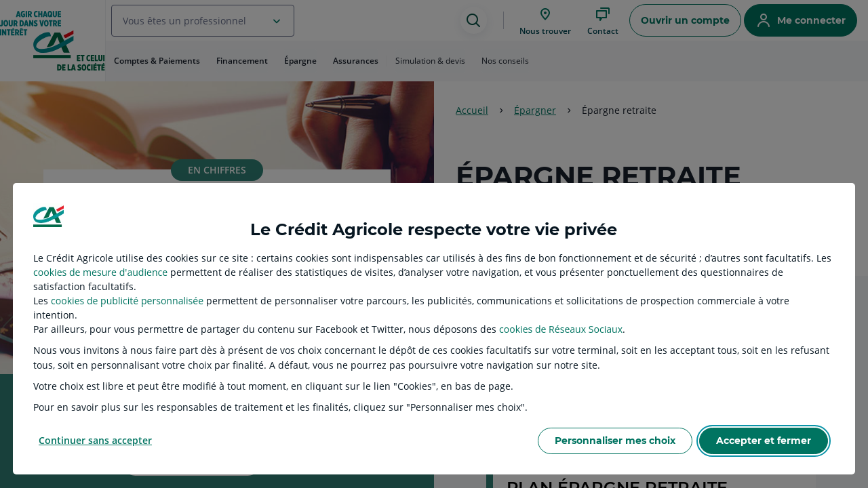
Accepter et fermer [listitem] (764, 441)
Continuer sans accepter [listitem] (95, 440)
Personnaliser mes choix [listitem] (615, 441)
